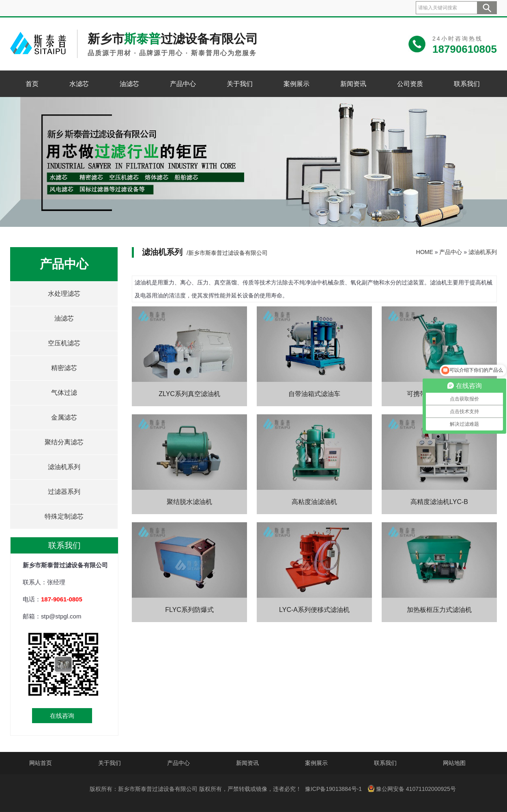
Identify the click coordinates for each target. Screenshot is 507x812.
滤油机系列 (64, 467)
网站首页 (41, 763)
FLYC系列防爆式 (189, 610)
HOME (425, 252)
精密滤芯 (64, 368)
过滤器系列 (64, 492)
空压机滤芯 (64, 343)
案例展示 (296, 84)
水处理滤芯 (64, 294)
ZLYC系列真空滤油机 (189, 394)
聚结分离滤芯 (64, 442)
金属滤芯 (64, 417)
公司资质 (410, 84)
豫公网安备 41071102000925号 (412, 788)
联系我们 (467, 84)
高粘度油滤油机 (314, 502)
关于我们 (240, 84)
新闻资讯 (353, 84)
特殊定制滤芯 (64, 516)
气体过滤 (64, 393)
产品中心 (183, 84)
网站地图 (454, 763)
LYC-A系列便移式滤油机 (314, 610)
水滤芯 (79, 84)
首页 (32, 84)
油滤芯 (129, 84)
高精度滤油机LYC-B (439, 502)
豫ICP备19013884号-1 (333, 789)
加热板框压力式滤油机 (439, 610)
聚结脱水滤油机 (189, 502)
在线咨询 (62, 716)
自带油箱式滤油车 (314, 394)
